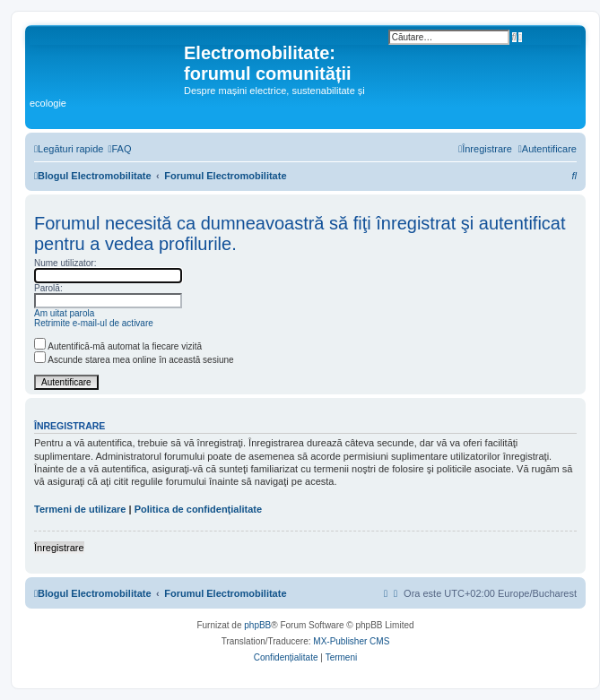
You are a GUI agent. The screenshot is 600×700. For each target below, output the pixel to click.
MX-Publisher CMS (351, 641)
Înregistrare (59, 548)
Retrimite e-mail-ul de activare (94, 323)
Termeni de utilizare (80, 509)
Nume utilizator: (65, 263)
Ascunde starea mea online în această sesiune (134, 360)
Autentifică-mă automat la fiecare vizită (118, 346)
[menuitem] (119, 149)
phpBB (257, 625)
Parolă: (48, 288)
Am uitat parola (64, 313)
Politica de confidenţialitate (198, 509)
